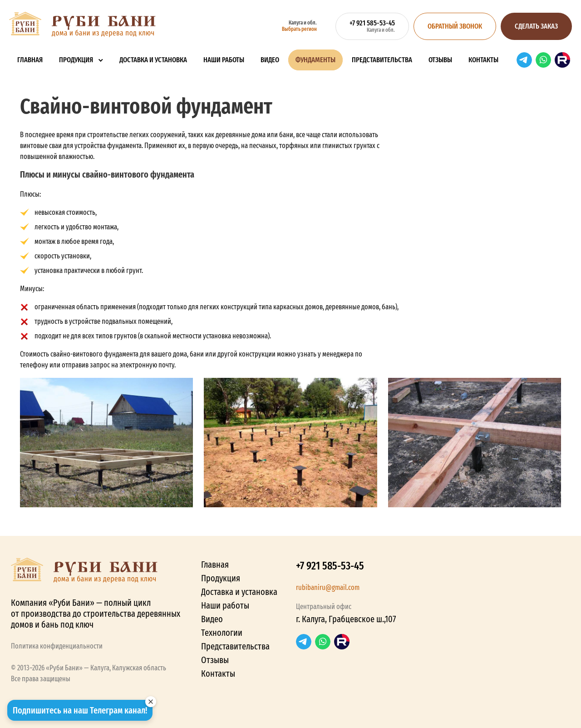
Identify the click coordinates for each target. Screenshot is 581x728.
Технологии (222, 633)
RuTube (562, 60)
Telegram (524, 60)
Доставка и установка (153, 60)
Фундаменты (315, 60)
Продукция (76, 60)
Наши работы (224, 60)
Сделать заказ (536, 26)
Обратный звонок (455, 26)
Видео (270, 60)
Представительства (382, 60)
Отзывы (440, 60)
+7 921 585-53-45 (330, 566)
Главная (30, 60)
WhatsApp (543, 60)
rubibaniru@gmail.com (328, 587)
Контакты (483, 60)
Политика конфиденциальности (57, 646)
